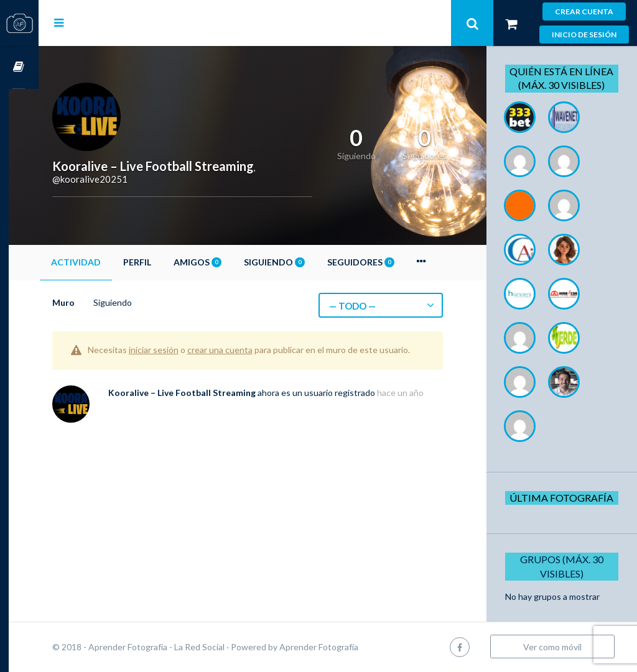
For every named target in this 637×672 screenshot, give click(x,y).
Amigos (227, 262)
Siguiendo (304, 262)
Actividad (106, 262)
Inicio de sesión (584, 35)
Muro (93, 302)
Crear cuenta (584, 12)
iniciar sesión (184, 350)
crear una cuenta (250, 350)
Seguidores (391, 262)
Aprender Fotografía (349, 647)
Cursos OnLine (19, 67)
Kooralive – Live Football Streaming (212, 404)
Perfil (167, 262)
